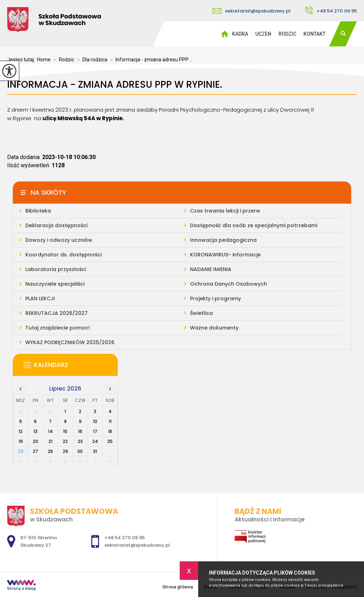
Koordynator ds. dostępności (63, 255)
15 (65, 431)
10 (95, 421)
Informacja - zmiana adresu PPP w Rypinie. (115, 85)
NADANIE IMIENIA (211, 269)
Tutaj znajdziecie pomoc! (58, 328)
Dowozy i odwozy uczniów (59, 240)
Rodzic (287, 34)
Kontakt (314, 34)
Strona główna (225, 34)
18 (110, 431)
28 (50, 451)
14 (50, 431)
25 (110, 441)
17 (95, 431)
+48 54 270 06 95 (331, 10)
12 (20, 431)
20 (35, 441)
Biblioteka (38, 211)
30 (80, 451)
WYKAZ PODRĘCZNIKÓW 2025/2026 (70, 342)
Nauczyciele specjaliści (55, 284)
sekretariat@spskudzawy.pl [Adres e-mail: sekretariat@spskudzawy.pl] (137, 545)
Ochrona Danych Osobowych (229, 284)
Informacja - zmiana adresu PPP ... (150, 60)
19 (21, 441)
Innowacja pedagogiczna (223, 240)
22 (65, 441)
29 (65, 451)
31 (95, 451)
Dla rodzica (91, 60)
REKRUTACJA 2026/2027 (57, 313)
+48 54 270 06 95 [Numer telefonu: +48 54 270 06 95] (125, 538)
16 (80, 431)
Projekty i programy (216, 298)
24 (95, 441)
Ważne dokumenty (214, 328)
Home (44, 60)
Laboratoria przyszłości (56, 269)
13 (35, 431)
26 (21, 451)
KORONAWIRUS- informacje (225, 255)
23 (80, 441)
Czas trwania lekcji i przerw (225, 211)
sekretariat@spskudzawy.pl (252, 11)
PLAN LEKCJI (40, 298)
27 (35, 451)
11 (110, 421)
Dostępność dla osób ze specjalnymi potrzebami (254, 225)
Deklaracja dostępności (56, 225)
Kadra (240, 34)
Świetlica (201, 313)
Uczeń (263, 34)
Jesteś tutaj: (22, 60)
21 (50, 441)
